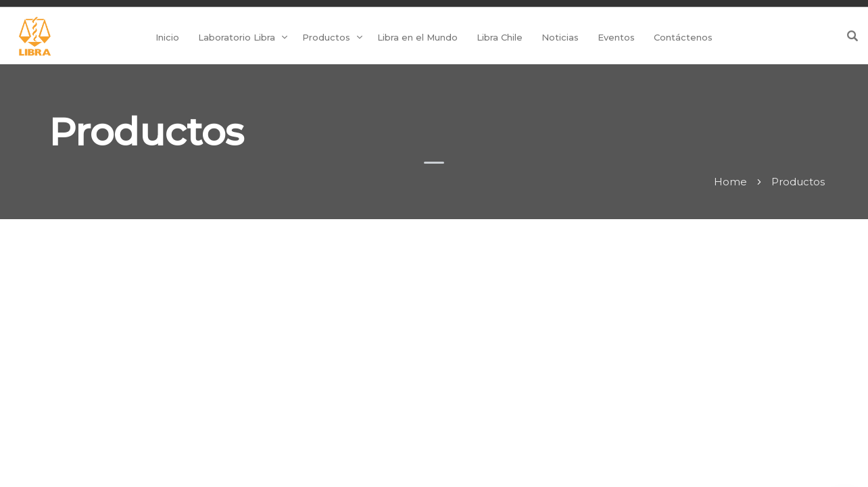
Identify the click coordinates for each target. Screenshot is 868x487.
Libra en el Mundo (417, 37)
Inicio (167, 37)
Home (730, 182)
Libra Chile (500, 37)
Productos (326, 37)
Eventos (616, 37)
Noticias (560, 37)
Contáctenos (683, 37)
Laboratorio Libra (237, 37)
